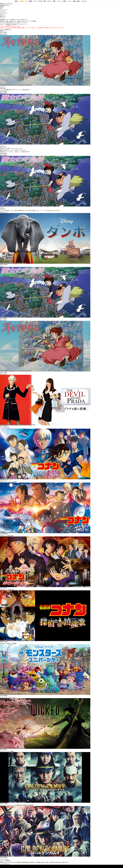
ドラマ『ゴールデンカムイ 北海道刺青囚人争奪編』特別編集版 (17, 805)
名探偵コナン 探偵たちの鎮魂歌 (8, 643)
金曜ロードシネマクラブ (6, 4)
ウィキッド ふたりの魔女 (7, 751)
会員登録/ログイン (5, 5)
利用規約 (19, 862)
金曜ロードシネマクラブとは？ (8, 862)
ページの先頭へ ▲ (5, 864)
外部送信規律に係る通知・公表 (30, 862)
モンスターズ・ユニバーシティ (8, 697)
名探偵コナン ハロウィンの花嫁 (8, 482)
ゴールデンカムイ (5, 859)
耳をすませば (3, 34)
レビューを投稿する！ (6, 29)
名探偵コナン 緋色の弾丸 (7, 589)
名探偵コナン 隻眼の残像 (6, 536)
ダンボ (2, 266)
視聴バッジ (3, 16)
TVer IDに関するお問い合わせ (61, 862)
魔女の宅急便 (3, 93)
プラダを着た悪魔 (5, 428)
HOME (2, 7)
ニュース (2, 11)
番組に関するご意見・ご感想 (45, 862)
